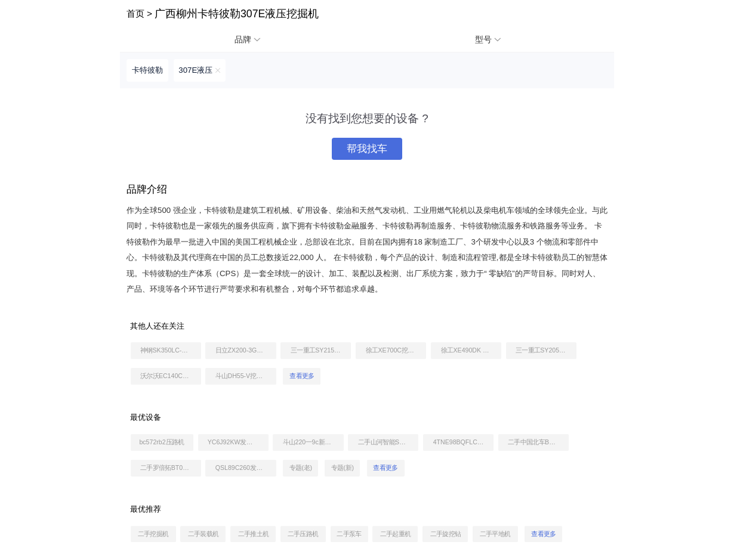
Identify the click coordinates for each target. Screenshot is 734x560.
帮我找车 (367, 149)
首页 (135, 13)
